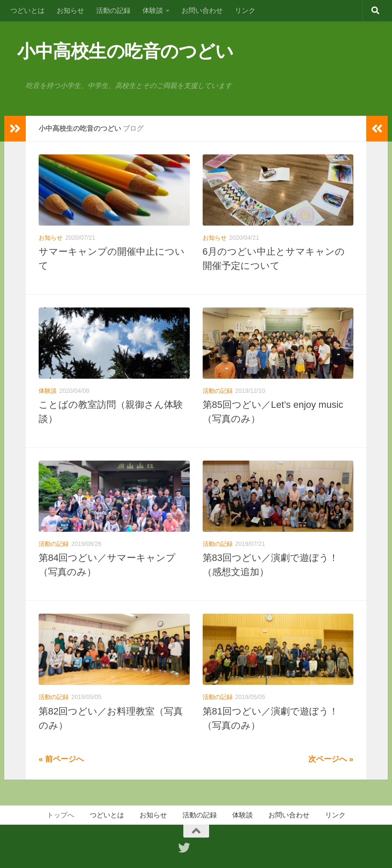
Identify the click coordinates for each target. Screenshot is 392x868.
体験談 (153, 11)
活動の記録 (113, 11)
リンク (245, 11)
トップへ (61, 815)
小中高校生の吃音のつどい (125, 51)
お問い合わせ (202, 11)
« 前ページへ (61, 759)
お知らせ (70, 11)
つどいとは (27, 11)
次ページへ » (331, 759)
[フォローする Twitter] (184, 848)
